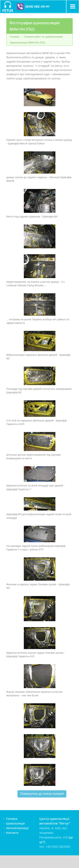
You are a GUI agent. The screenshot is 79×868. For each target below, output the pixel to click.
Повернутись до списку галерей (42, 794)
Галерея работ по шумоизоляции (43, 37)
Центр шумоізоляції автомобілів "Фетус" (8, 7)
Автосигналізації (17, 828)
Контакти (12, 833)
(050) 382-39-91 (37, 6)
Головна (15, 37)
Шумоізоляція (15, 823)
